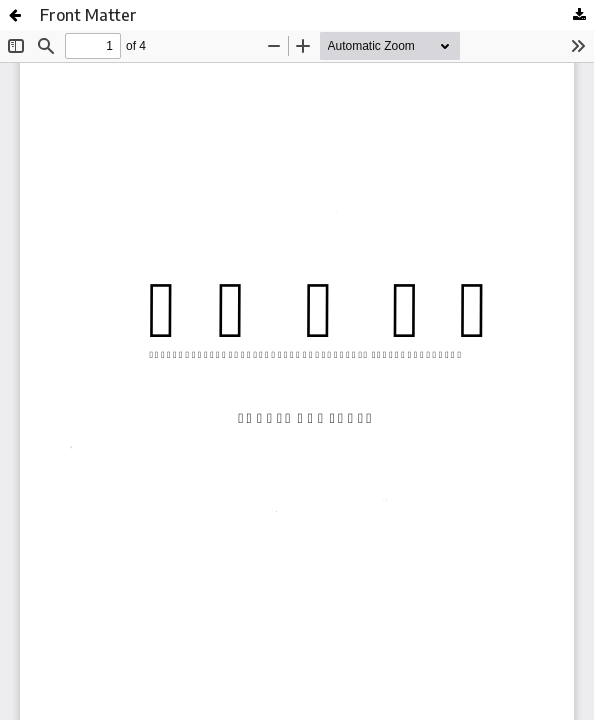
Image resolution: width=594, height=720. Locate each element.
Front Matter (88, 15)
